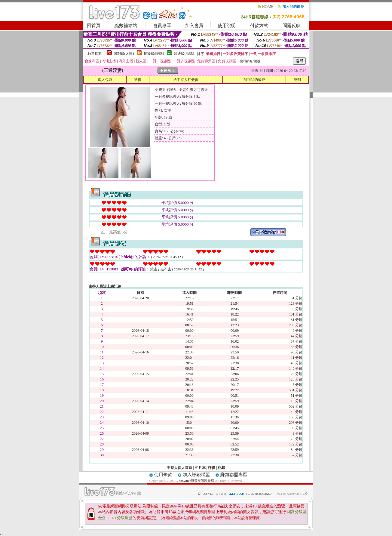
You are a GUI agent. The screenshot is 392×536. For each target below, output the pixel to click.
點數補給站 (126, 26)
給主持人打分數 (186, 80)
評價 (212, 468)
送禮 (138, 80)
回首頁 (94, 26)
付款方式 (259, 26)
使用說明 (227, 26)
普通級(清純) (184, 54)
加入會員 (194, 26)
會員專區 (162, 26)
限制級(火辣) (124, 54)
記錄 (222, 468)
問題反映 (292, 26)
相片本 (200, 468)
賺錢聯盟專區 (234, 475)
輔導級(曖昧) (154, 54)
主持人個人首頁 (179, 468)
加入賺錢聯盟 (196, 475)
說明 (297, 80)
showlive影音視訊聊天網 (197, 481)
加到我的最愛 (254, 80)
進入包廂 (105, 80)
